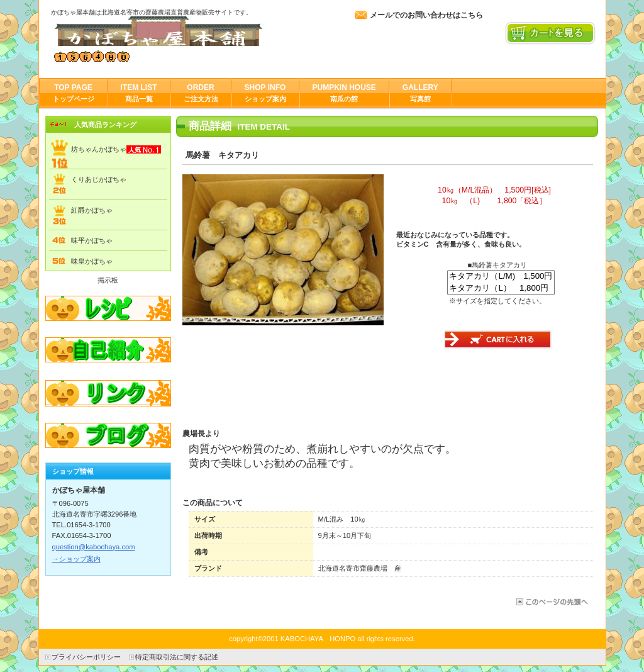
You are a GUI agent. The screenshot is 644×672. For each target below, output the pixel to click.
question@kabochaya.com (94, 547)
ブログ (108, 437)
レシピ (108, 308)
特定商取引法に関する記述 (177, 657)
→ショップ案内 (76, 559)
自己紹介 (108, 351)
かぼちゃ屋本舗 (177, 31)
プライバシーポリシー (86, 657)
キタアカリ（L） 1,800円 (501, 288)
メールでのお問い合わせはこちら (426, 15)
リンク (108, 394)
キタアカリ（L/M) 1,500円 (501, 277)
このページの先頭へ (551, 602)
